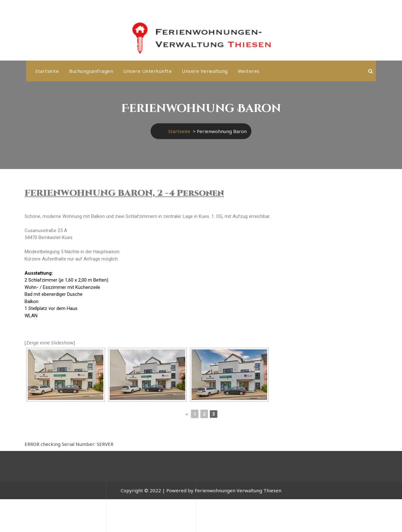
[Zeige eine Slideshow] (50, 342)
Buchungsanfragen (91, 71)
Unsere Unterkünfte (147, 71)
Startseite (47, 71)
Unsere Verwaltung (205, 71)
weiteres (249, 71)
